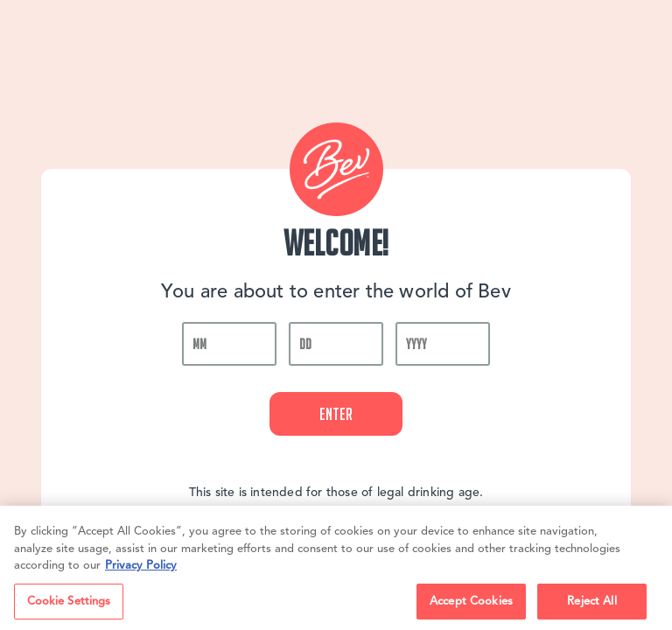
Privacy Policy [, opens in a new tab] (141, 570)
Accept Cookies (471, 605)
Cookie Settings (69, 605)
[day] (336, 344)
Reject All (591, 605)
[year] (443, 344)
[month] (229, 344)
